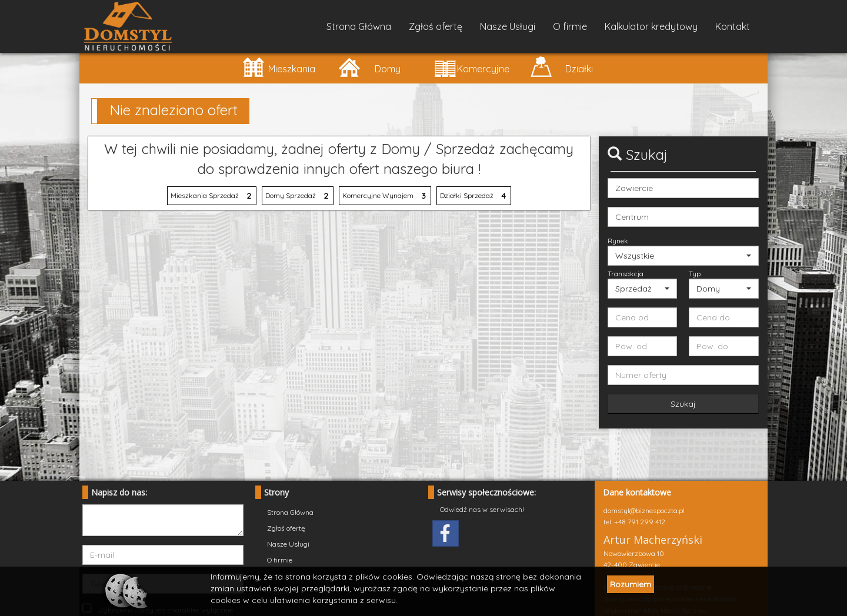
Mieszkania (279, 66)
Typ (695, 274)
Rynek (618, 241)
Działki (561, 66)
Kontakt (733, 26)
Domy (369, 66)
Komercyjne (472, 66)
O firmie (570, 26)
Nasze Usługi (508, 26)
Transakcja (626, 274)
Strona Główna (359, 26)
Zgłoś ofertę (436, 26)
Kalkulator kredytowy (651, 26)
